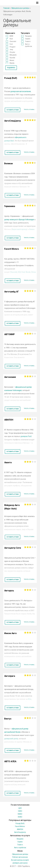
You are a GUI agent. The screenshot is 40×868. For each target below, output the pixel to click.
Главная (6, 8)
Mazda (12, 63)
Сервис (28, 39)
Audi (11, 39)
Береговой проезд (19, 229)
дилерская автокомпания (21, 91)
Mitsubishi (13, 55)
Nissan (12, 60)
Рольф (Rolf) (20, 823)
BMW (11, 36)
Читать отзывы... (30, 109)
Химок (32, 229)
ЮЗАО (20, 817)
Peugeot (12, 47)
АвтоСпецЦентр (20, 832)
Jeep (11, 50)
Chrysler (12, 52)
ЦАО (20, 808)
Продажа (28, 36)
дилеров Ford (26, 436)
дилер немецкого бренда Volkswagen (19, 220)
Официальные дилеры (20, 8)
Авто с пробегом (28, 45)
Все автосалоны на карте (20, 860)
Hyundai (12, 58)
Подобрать (11, 68)
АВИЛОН (20, 829)
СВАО (20, 811)
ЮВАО (20, 814)
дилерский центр (11, 739)
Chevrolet (13, 41)
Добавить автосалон (20, 863)
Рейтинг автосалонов (20, 857)
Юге (30, 699)
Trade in (28, 41)
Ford (11, 44)
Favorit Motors (20, 826)
